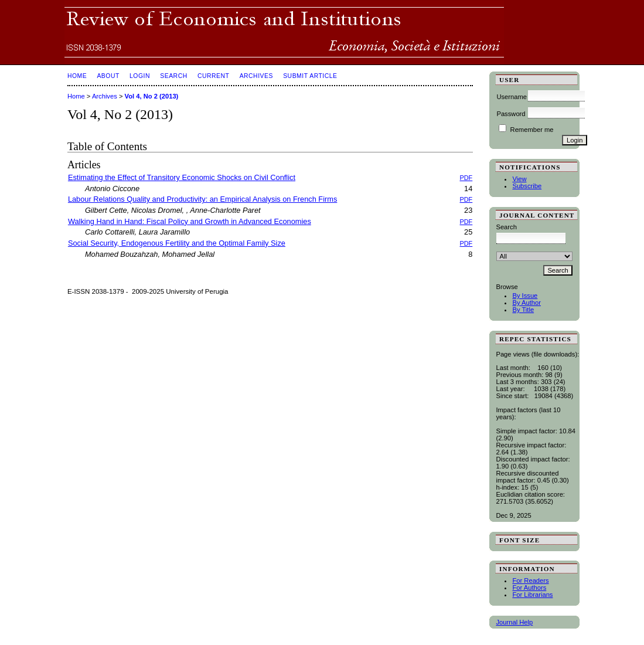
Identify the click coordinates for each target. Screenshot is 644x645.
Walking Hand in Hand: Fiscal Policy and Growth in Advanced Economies (190, 221)
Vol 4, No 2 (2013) (152, 96)
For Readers (530, 580)
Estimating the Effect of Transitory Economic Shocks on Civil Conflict (182, 177)
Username (512, 97)
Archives (256, 76)
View (519, 179)
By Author (527, 303)
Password (511, 114)
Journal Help (514, 622)
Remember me (532, 130)
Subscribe (527, 186)
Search (173, 76)
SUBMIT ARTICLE (310, 76)
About (108, 76)
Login (140, 76)
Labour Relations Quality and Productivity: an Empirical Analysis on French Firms (202, 199)
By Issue (525, 296)
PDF (466, 178)
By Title (523, 310)
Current (213, 76)
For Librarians (532, 595)
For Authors (529, 588)
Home (77, 76)
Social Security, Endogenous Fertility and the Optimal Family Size (177, 243)
